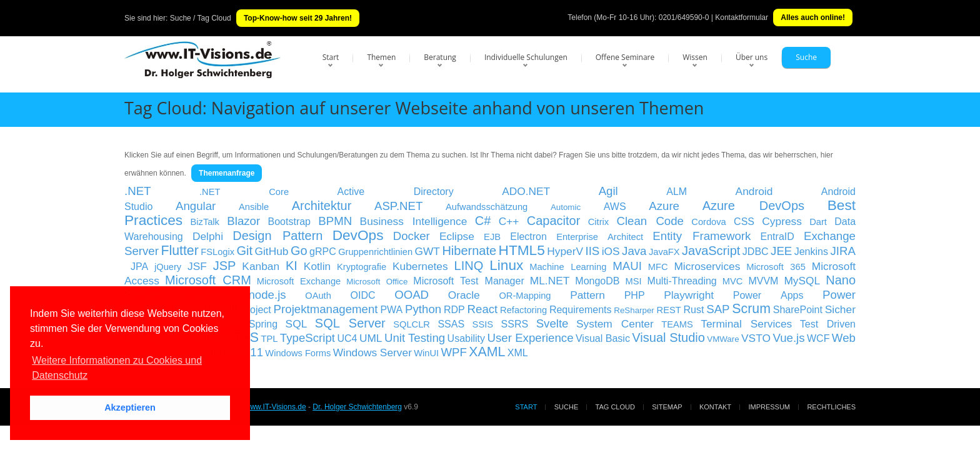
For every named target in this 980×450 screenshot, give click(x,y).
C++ (509, 221)
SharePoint (798, 310)
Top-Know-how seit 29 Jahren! (298, 18)
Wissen (695, 57)
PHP (635, 295)
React (483, 309)
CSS (744, 222)
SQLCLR (412, 324)
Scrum (751, 309)
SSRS (515, 324)
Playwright (689, 295)
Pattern (587, 295)
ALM (677, 192)
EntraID (777, 237)
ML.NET (550, 281)
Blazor (243, 221)
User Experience (531, 338)
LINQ (469, 266)
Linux (506, 265)
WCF (818, 338)
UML (371, 338)
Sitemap (667, 407)
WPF (454, 352)
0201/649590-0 (684, 17)
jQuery (168, 267)
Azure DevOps (753, 206)
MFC (658, 267)
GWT (427, 251)
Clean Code (650, 221)
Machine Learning (568, 267)
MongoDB (597, 281)
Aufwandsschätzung (487, 207)
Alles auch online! (813, 17)
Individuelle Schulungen (526, 57)
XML (518, 353)
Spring (263, 324)
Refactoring (523, 310)
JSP (225, 266)
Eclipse (457, 236)
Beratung (440, 57)
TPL (270, 339)
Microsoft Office (377, 282)
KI (292, 266)
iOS (611, 251)
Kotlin (317, 266)
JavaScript (711, 251)
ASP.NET (398, 206)
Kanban (261, 266)
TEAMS (677, 324)
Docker (412, 236)
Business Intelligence (414, 221)
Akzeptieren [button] (130, 407)
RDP (454, 310)
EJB (492, 237)
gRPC (323, 252)
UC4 (347, 338)
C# (483, 221)
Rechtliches (831, 407)
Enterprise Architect (600, 237)
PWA (391, 310)
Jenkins (811, 252)
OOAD (412, 295)
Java (634, 251)
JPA (139, 267)
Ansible (254, 207)
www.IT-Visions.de (276, 407)
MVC (733, 281)
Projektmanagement (326, 309)
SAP (718, 309)
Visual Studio (668, 337)
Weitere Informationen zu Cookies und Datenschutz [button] (117, 368)
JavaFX (664, 252)
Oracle (464, 295)
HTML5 (522, 250)
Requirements (581, 310)
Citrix (598, 222)
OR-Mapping (525, 296)
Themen (381, 57)
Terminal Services (746, 324)
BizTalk (205, 222)
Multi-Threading (682, 281)
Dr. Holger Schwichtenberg (357, 407)
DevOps (358, 235)
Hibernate (469, 251)
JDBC (756, 252)
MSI (634, 281)
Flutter (179, 251)
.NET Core (244, 192)
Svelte (552, 323)
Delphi (208, 236)
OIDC (362, 295)
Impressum (769, 407)
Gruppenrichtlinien (375, 252)
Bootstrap (289, 222)
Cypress (782, 221)
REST (669, 310)
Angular (196, 206)
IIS (592, 251)
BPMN (335, 221)
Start (331, 57)
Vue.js (788, 338)
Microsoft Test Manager (468, 281)
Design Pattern (277, 236)
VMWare (723, 339)
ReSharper (634, 310)
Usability (466, 338)
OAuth (318, 296)
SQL (297, 324)
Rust (693, 310)
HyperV (565, 251)
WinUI (426, 353)
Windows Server (372, 352)
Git (245, 251)
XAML (487, 352)
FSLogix (217, 252)
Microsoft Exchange (299, 281)
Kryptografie (362, 267)
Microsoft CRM (208, 280)
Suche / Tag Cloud (201, 18)
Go (299, 251)
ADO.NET (526, 191)
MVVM (763, 281)
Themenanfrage (227, 173)
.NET (138, 191)
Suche (806, 57)
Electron (528, 237)
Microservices (707, 266)
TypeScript (307, 338)
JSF (197, 266)
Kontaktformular (742, 17)
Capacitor (554, 221)
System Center (615, 324)
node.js (267, 295)
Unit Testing (415, 338)
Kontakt (715, 407)
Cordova (708, 222)
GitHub (272, 251)
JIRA (842, 251)
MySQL (802, 281)
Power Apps (768, 295)
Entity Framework (702, 236)
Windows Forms (298, 353)
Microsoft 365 (776, 267)
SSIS (483, 324)
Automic (566, 207)
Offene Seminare (625, 57)
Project (256, 310)
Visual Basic (603, 338)
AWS (615, 207)
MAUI (627, 266)
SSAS (451, 324)
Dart (818, 222)
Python (423, 309)
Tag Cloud (615, 407)
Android (754, 191)
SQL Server (350, 323)
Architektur (322, 206)
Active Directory (396, 192)
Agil (608, 191)
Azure (664, 206)
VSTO (756, 338)
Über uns (752, 57)
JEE (781, 251)
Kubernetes (420, 266)
